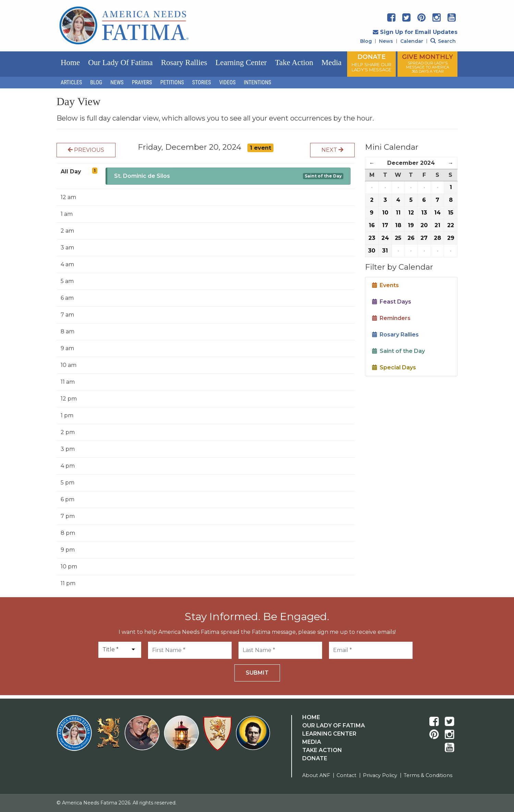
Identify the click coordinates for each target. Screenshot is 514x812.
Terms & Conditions (428, 775)
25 (398, 238)
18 (398, 225)
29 (451, 238)
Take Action (294, 63)
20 (424, 225)
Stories (202, 82)
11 (398, 213)
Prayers (142, 82)
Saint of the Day (323, 176)
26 (411, 238)
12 (411, 213)
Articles (71, 82)
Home (70, 63)
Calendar (412, 41)
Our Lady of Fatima (120, 63)
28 (437, 238)
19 (411, 225)
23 (372, 238)
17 (385, 225)
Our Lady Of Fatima (334, 725)
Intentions (258, 82)
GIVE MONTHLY (427, 63)
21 (437, 225)
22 (451, 225)
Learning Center (241, 63)
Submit (257, 673)
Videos (228, 82)
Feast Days (392, 302)
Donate (315, 758)
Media (332, 63)
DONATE (371, 63)
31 (385, 251)
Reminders (391, 318)
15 (451, 213)
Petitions (172, 82)
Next (332, 150)
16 (372, 225)
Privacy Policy (380, 775)
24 (385, 238)
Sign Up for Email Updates (415, 32)
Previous (86, 150)
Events (385, 285)
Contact (346, 775)
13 (424, 213)
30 (372, 251)
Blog (366, 41)
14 (437, 213)
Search (443, 41)
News (386, 41)
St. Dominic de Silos (142, 176)
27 (424, 238)
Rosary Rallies (184, 63)
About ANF (316, 775)
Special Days (394, 367)
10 (385, 213)
